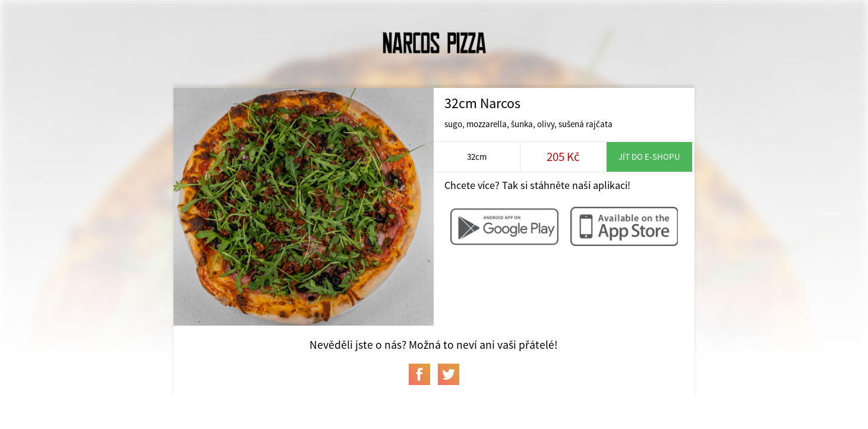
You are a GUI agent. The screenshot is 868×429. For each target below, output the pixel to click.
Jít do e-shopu (649, 157)
